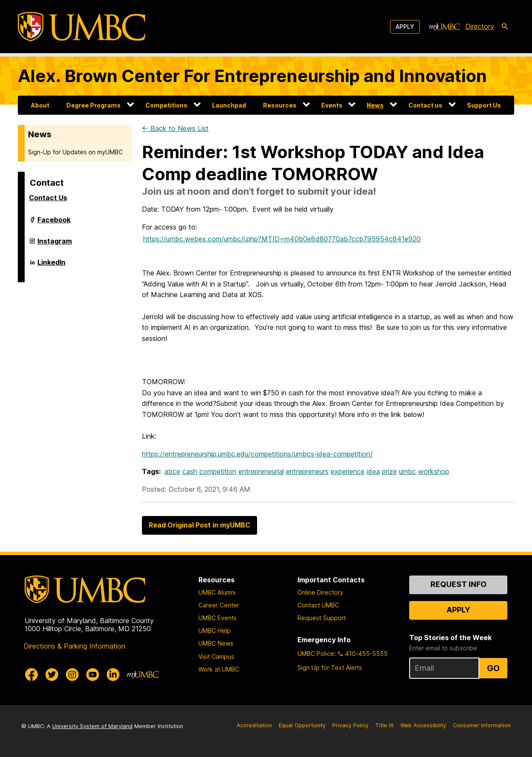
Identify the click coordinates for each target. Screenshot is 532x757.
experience (348, 471)
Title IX (384, 725)
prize (389, 471)
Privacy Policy (350, 725)
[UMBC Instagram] (72, 675)
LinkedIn (51, 266)
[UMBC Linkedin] (113, 675)
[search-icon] (505, 27)
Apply (405, 27)
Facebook (54, 223)
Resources (280, 105)
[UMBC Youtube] (93, 675)
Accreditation (254, 725)
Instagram (55, 244)
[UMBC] (82, 27)
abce (172, 471)
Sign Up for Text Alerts (330, 668)
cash (190, 471)
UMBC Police (316, 654)
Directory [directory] (480, 26)
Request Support (322, 618)
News (375, 105)
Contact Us (48, 198)
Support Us (484, 105)
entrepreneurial (261, 471)
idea (373, 471)
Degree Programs (93, 105)
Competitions (166, 105)
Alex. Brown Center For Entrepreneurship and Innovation (252, 76)
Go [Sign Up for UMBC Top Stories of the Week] (493, 668)
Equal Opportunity (302, 725)
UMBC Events (218, 618)
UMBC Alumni (217, 592)
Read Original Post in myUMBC (199, 525)
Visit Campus (216, 656)
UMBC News (216, 643)
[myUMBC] (444, 27)
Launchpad (229, 105)
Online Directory (320, 592)
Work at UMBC (219, 669)
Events (332, 105)
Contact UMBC (318, 605)
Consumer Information (482, 725)
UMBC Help (215, 631)
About (40, 105)
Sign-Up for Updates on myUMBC (75, 152)
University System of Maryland (92, 726)
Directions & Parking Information (75, 646)
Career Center (219, 605)
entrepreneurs (307, 471)
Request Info (458, 584)
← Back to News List (175, 128)
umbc (407, 471)
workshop (434, 471)
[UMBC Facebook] (31, 675)
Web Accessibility (423, 725)
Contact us (425, 105)
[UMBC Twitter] (52, 675)
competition (218, 471)
